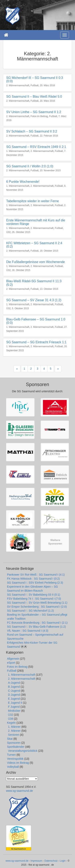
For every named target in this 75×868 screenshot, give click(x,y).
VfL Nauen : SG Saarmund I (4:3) (28, 631)
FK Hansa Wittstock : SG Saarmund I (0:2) (33, 579)
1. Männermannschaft (18, 151)
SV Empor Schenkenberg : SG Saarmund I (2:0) (37, 607)
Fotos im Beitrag (39, 116)
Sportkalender (16, 747)
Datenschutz (51, 861)
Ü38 (11, 719)
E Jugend (14, 699)
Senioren (14, 735)
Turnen (11, 755)
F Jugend (14, 707)
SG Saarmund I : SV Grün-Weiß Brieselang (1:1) (37, 603)
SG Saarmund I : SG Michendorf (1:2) (30, 611)
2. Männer (14, 731)
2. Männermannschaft (18, 85)
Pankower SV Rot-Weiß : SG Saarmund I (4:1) (36, 575)
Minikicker (14, 711)
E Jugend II (15, 703)
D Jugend (14, 695)
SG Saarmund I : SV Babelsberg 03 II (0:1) (33, 595)
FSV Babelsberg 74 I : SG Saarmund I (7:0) (34, 599)
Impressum (36, 861)
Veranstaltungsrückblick (23, 751)
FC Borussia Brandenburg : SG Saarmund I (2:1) (37, 623)
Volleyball (13, 767)
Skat (10, 739)
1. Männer (14, 727)
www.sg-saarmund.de (19, 791)
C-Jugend (14, 691)
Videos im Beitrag (18, 763)
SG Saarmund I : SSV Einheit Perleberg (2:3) (35, 583)
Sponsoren (14, 743)
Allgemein (13, 659)
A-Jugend (14, 683)
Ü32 (8, 232)
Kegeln (11, 723)
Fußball (35, 85)
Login (63, 861)
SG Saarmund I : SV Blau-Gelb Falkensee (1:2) (36, 627)
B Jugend (14, 687)
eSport (11, 663)
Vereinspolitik (15, 759)
